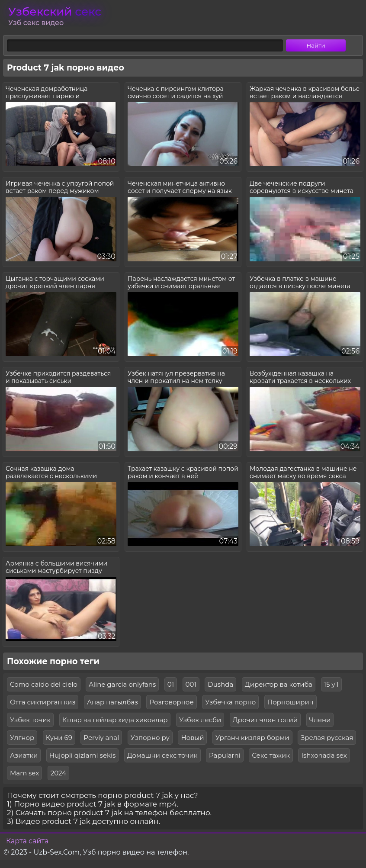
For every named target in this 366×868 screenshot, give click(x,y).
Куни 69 (59, 738)
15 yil (331, 684)
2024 (59, 773)
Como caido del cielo (44, 684)
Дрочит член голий (265, 720)
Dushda (220, 684)
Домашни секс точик (162, 755)
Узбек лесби (200, 720)
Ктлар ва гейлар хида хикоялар (115, 720)
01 (171, 684)
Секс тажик (271, 755)
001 (191, 684)
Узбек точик (30, 720)
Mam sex (24, 773)
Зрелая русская (327, 738)
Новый (192, 738)
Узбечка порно (230, 702)
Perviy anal (101, 738)
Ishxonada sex (324, 755)
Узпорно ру (150, 738)
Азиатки (24, 755)
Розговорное (171, 702)
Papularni (225, 755)
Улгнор (22, 738)
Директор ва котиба (279, 684)
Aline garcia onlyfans (122, 684)
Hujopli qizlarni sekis (82, 755)
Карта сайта (27, 841)
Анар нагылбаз (112, 702)
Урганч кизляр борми (252, 738)
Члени (320, 720)
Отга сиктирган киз (43, 702)
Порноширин (291, 702)
